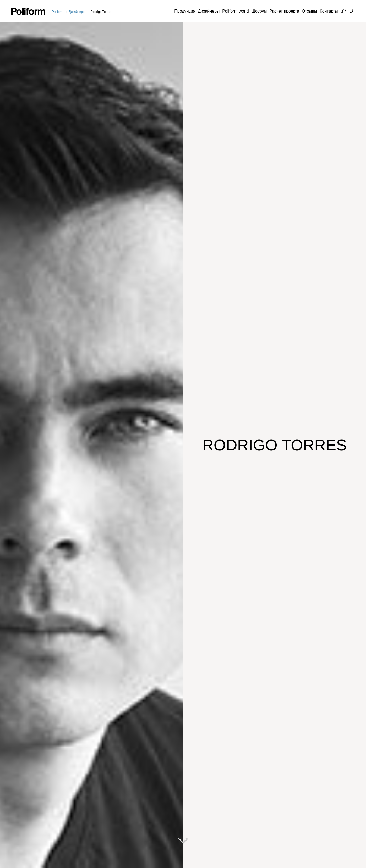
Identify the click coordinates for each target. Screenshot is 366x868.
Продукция (185, 11)
